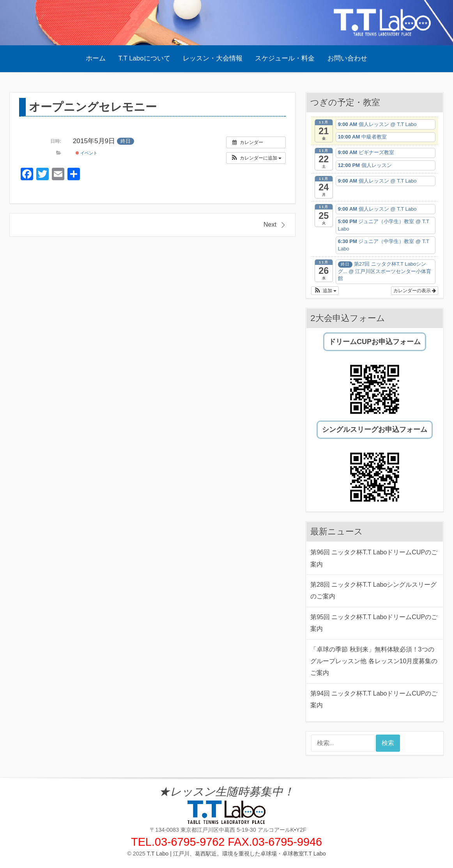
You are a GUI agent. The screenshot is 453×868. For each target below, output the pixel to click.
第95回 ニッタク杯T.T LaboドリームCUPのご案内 (374, 623)
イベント (87, 153)
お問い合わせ (347, 58)
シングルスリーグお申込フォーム (375, 430)
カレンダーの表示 (415, 291)
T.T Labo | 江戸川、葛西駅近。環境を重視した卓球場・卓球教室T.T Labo (236, 854)
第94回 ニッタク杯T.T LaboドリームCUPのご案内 (374, 699)
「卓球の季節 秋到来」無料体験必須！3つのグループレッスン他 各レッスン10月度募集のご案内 (374, 661)
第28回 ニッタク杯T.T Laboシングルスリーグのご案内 (373, 590)
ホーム (96, 58)
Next (270, 225)
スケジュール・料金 (285, 58)
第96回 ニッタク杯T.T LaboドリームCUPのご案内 (374, 558)
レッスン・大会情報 (213, 58)
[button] (256, 158)
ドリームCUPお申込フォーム (375, 342)
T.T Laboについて (144, 58)
